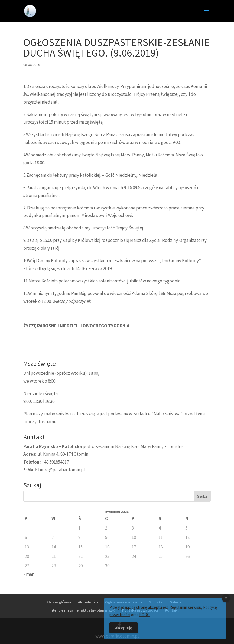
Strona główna (59, 602)
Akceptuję (124, 632)
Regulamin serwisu (185, 611)
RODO (144, 619)
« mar (28, 574)
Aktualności (88, 602)
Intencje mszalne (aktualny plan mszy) (82, 610)
